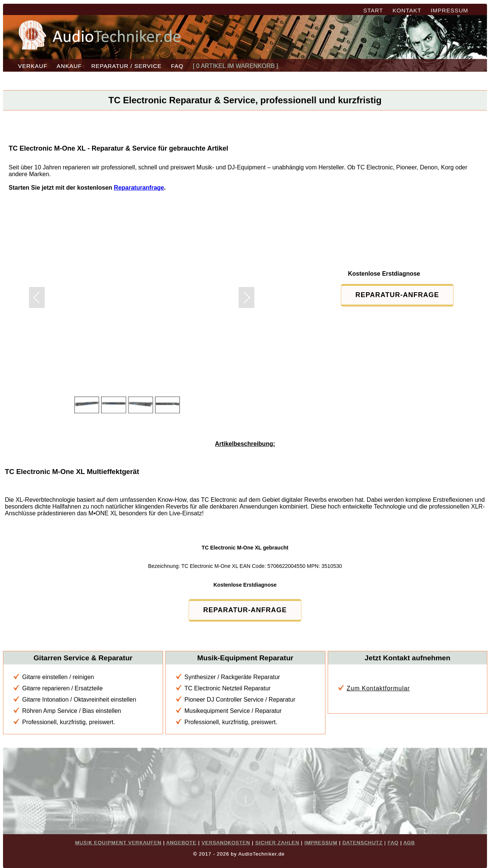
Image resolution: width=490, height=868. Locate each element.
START (373, 10)
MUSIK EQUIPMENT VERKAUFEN (118, 843)
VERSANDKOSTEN (226, 843)
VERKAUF (33, 66)
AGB (409, 843)
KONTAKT (407, 10)
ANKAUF (69, 66)
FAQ (177, 66)
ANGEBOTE (181, 843)
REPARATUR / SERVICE (126, 66)
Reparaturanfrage (139, 188)
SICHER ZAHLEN (277, 843)
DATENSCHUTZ (362, 843)
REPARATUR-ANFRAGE (397, 295)
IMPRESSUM (449, 10)
